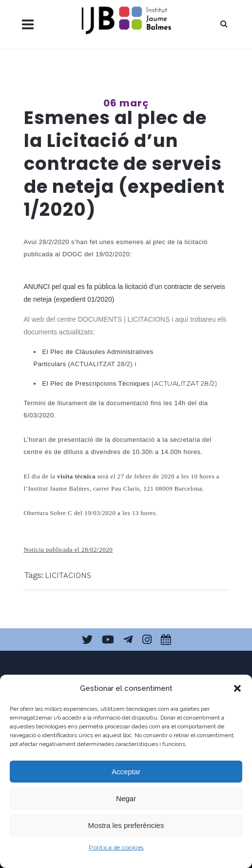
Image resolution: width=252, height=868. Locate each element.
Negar (126, 798)
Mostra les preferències (126, 825)
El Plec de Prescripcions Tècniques (96, 383)
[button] (237, 688)
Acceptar (126, 772)
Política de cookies (116, 847)
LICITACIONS (68, 576)
